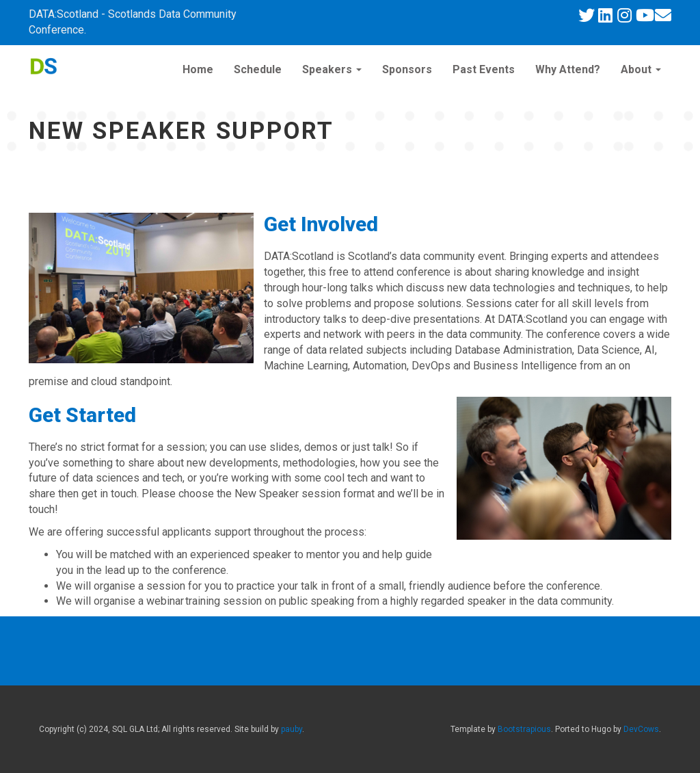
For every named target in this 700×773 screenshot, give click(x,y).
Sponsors (407, 69)
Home (198, 69)
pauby (292, 729)
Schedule (258, 69)
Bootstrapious (524, 729)
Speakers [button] (332, 69)
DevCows (641, 729)
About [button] (641, 69)
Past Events (484, 69)
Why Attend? (568, 69)
